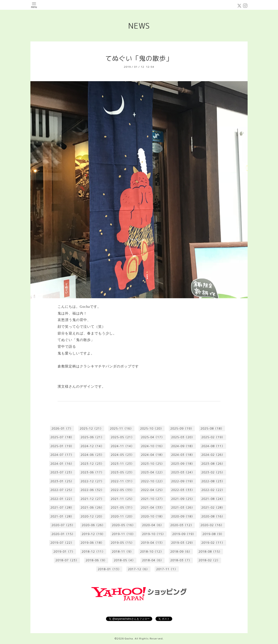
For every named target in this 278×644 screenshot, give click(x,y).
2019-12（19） (93, 534)
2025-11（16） (122, 428)
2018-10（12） (152, 552)
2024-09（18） (183, 446)
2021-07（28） (62, 507)
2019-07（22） (62, 543)
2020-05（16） (123, 525)
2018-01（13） (109, 569)
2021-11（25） (122, 499)
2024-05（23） (122, 455)
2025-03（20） (183, 437)
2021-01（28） (62, 516)
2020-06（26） (93, 525)
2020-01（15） (63, 534)
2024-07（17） (62, 455)
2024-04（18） (153, 455)
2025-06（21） (92, 437)
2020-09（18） (183, 516)
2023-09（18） (183, 464)
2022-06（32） (92, 490)
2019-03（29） (183, 543)
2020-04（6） (153, 525)
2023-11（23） (122, 464)
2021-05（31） (122, 507)
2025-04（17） (153, 437)
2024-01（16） (62, 464)
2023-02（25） (213, 472)
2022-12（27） (92, 481)
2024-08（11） (213, 446)
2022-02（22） (213, 490)
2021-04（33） (153, 507)
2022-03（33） (183, 490)
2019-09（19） (184, 534)
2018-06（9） (96, 560)
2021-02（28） (213, 507)
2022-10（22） (153, 481)
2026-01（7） (62, 428)
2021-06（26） (92, 507)
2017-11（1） (167, 569)
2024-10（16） (153, 446)
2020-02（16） (212, 525)
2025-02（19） (213, 437)
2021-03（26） (183, 507)
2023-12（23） (92, 464)
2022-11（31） (122, 481)
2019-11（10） (123, 534)
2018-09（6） (181, 552)
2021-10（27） (153, 499)
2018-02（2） (209, 560)
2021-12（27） (92, 499)
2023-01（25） (62, 481)
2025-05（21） (122, 437)
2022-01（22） (62, 499)
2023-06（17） (92, 472)
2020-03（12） (182, 525)
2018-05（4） (124, 560)
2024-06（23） (92, 455)
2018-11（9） (122, 552)
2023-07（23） (62, 472)
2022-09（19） (183, 481)
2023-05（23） (122, 472)
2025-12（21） (91, 428)
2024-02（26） (213, 455)
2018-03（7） (181, 560)
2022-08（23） (213, 481)
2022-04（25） (153, 490)
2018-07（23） (67, 560)
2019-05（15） (122, 543)
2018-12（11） (93, 552)
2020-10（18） (153, 516)
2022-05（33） (122, 490)
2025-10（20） (152, 428)
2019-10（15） (154, 534)
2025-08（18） (212, 428)
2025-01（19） (62, 446)
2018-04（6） (153, 560)
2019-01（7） (64, 552)
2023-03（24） (183, 472)
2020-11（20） (122, 516)
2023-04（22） (153, 472)
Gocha (129, 638)
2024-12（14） (92, 446)
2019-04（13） (153, 543)
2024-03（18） (183, 455)
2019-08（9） (213, 534)
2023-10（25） (153, 464)
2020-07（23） (63, 525)
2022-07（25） (62, 490)
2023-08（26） (213, 464)
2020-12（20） (92, 516)
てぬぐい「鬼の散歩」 (139, 58)
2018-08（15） (210, 552)
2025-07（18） (62, 437)
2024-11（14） (122, 446)
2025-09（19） (182, 428)
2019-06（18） (92, 543)
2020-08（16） (213, 516)
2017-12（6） (139, 569)
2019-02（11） (213, 543)
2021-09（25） (183, 499)
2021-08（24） (213, 499)
